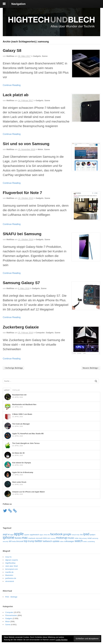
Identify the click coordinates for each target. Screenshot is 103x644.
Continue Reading (12, 85)
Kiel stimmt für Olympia (22, 463)
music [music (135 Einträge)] (71, 538)
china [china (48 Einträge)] (45, 535)
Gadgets (37, 56)
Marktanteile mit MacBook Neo (24, 405)
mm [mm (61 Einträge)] (49, 538)
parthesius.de (11, 578)
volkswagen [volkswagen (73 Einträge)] (69, 541)
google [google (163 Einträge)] (67, 534)
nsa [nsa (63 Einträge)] (80, 538)
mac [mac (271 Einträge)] (25, 538)
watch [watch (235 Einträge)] (79, 541)
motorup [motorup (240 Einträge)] (61, 538)
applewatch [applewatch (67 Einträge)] (35, 535)
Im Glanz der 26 (18, 453)
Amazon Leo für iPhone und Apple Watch (28, 492)
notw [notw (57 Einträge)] (77, 538)
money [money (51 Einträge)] (53, 538)
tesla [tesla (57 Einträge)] (14, 541)
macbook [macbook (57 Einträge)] (32, 538)
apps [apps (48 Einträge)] (41, 535)
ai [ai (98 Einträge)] (9, 534)
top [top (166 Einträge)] (26, 541)
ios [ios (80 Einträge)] (81, 535)
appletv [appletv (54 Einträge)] (27, 535)
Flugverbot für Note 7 (22, 193)
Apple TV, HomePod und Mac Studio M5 (28, 434)
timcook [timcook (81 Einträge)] (20, 541)
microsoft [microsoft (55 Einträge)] (39, 538)
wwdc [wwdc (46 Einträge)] (85, 541)
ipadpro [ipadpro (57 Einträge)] (93, 535)
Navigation (18, 4)
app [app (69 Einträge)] (12, 535)
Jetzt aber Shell (12, 566)
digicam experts (12, 560)
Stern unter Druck (19, 482)
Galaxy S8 (12, 51)
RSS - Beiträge (11, 597)
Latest (7, 390)
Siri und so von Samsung (26, 144)
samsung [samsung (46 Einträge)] (95, 538)
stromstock (10, 581)
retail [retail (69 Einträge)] (89, 538)
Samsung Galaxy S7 (21, 283)
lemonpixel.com (12, 569)
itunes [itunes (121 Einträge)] (18, 538)
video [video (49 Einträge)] (62, 541)
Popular (16, 390)
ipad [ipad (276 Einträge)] (86, 534)
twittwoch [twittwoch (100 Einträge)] (47, 541)
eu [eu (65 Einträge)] (49, 535)
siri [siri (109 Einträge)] (10, 541)
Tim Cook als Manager (21, 424)
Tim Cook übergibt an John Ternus (26, 443)
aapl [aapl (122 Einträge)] (5, 534)
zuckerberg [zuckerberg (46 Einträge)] (91, 541)
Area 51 (8, 557)
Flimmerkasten (11, 615)
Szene (45, 56)
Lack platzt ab (16, 95)
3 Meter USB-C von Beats (22, 414)
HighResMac (10, 563)
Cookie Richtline (61, 640)
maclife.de (9, 572)
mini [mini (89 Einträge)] (45, 538)
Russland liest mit (19, 395)
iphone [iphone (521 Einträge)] (9, 537)
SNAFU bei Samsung (22, 234)
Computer (40, 333)
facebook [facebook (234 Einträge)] (56, 534)
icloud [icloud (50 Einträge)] (74, 535)
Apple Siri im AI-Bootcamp (23, 472)
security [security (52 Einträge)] (6, 541)
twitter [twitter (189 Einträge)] (39, 541)
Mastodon (9, 575)
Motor (40, 149)
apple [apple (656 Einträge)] (19, 534)
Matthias (10, 56)
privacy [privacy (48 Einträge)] (85, 538)
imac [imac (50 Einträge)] (78, 535)
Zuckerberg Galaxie (21, 327)
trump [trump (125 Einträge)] (31, 541)
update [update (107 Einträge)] (56, 541)
